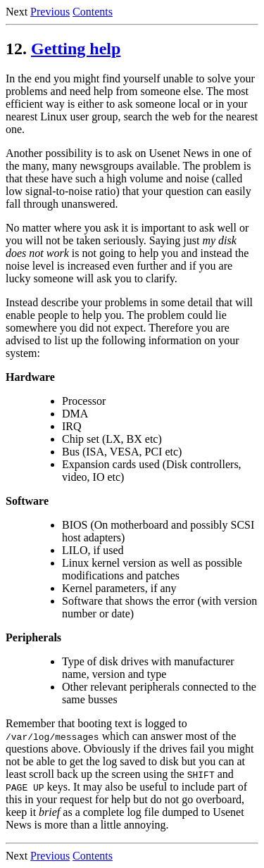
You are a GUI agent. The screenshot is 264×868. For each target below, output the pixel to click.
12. (16, 49)
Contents (93, 12)
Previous (50, 12)
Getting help (76, 49)
